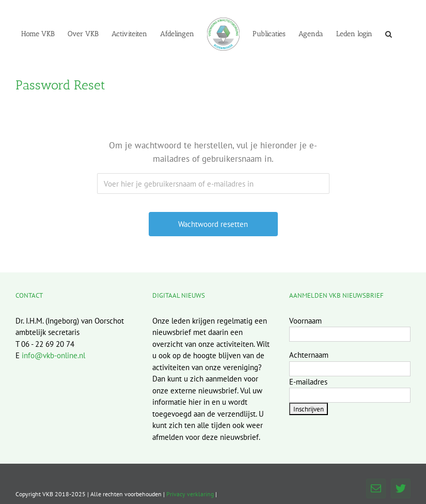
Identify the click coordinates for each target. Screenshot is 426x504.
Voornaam (305, 321)
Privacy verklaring (190, 494)
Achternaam (309, 355)
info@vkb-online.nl (53, 355)
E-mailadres (308, 382)
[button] (389, 34)
